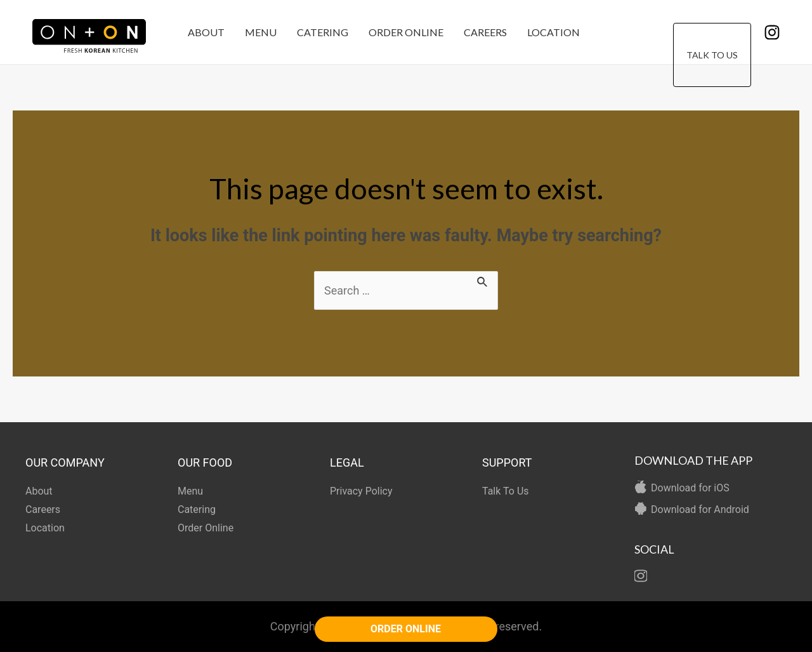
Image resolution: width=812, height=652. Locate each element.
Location (553, 32)
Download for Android (700, 509)
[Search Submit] (483, 280)
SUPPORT (507, 462)
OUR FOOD (205, 462)
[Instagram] (772, 32)
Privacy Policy (361, 491)
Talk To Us (712, 33)
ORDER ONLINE (406, 629)
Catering (323, 32)
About (206, 32)
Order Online (406, 32)
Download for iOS (690, 488)
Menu (261, 32)
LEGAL (347, 462)
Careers (485, 32)
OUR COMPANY (65, 462)
